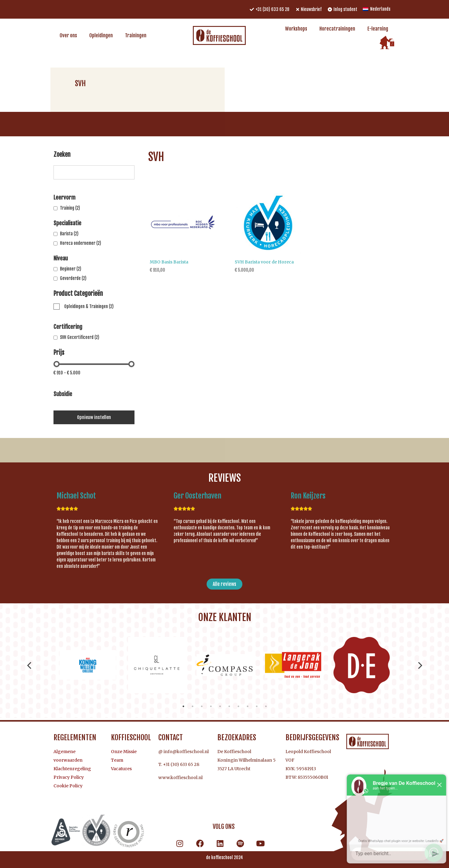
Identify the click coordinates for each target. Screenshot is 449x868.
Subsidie (63, 394)
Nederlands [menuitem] (380, 9)
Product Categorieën (78, 294)
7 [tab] (238, 706)
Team (117, 760)
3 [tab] (202, 706)
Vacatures (121, 769)
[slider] (57, 364)
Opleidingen (101, 35)
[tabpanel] (88, 665)
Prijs (59, 353)
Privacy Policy (69, 777)
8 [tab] (248, 706)
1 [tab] (183, 706)
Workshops (296, 29)
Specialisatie (67, 223)
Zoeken (62, 155)
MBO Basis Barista (169, 262)
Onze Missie (124, 752)
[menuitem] (377, 9)
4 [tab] (211, 706)
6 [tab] (229, 706)
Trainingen (136, 35)
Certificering (68, 327)
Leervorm (64, 197)
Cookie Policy (68, 786)
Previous (29, 665)
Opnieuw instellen (94, 417)
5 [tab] (220, 706)
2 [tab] (193, 706)
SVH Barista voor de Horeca (264, 262)
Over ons (68, 35)
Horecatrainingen (337, 29)
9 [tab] (257, 706)
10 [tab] (266, 706)
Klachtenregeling (72, 769)
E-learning (378, 29)
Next (420, 665)
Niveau (61, 258)
